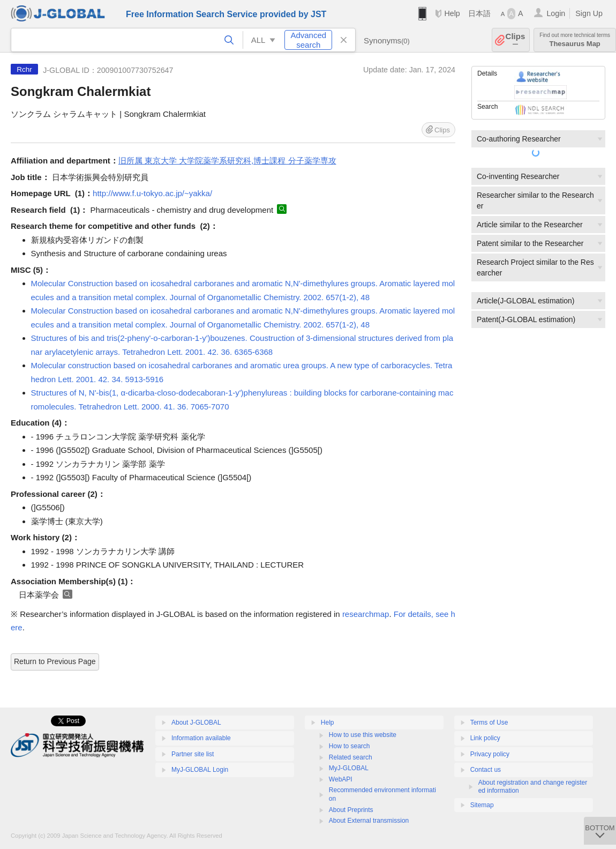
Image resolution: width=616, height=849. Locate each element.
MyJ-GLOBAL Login (200, 770)
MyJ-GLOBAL (349, 768)
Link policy (485, 738)
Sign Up (589, 13)
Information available (201, 738)
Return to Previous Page (55, 661)
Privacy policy (490, 754)
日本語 (479, 13)
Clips (516, 40)
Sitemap (482, 805)
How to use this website (363, 735)
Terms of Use (489, 723)
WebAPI (341, 779)
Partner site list (193, 754)
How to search (350, 746)
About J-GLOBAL (196, 723)
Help (452, 13)
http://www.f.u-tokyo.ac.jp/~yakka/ (152, 193)
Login (556, 13)
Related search (351, 757)
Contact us (486, 770)
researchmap (366, 614)
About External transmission (369, 821)
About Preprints (351, 810)
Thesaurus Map (575, 40)
